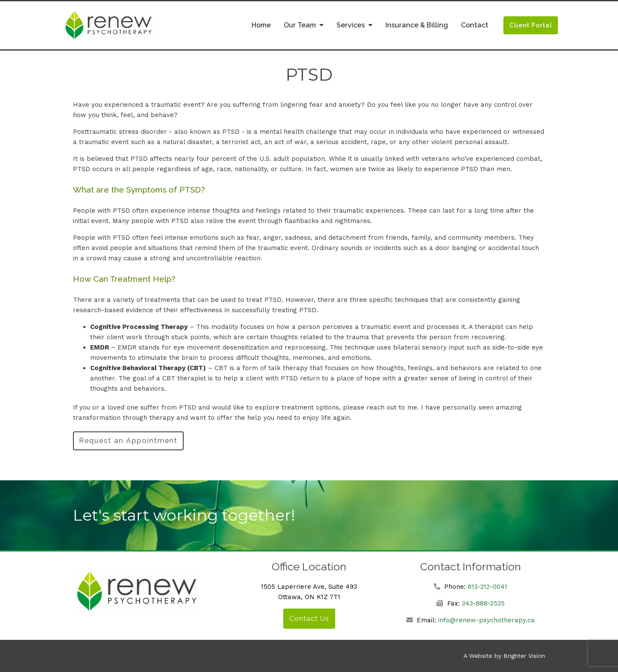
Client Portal (531, 25)
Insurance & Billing (417, 25)
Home (261, 25)
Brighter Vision (524, 656)
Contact (475, 25)
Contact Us (309, 619)
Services (351, 25)
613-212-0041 (488, 587)
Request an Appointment (128, 441)
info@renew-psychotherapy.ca (486, 620)
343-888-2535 (483, 603)
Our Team (300, 25)
